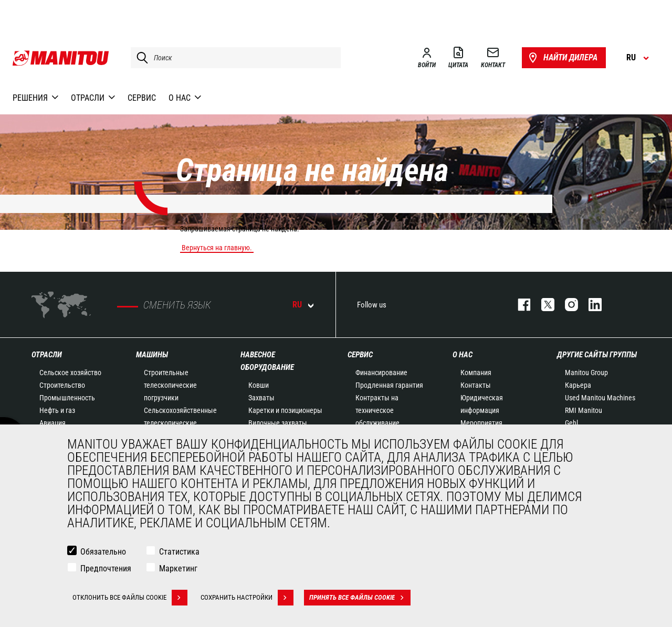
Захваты (261, 398)
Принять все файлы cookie (360, 598)
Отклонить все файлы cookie (130, 598)
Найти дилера (562, 58)
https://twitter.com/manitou (543, 305)
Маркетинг (178, 568)
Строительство (62, 385)
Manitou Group (586, 373)
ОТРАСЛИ (47, 355)
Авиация (52, 423)
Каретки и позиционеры (285, 410)
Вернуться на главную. (217, 248)
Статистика (179, 552)
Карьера (578, 385)
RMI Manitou (584, 410)
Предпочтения (106, 568)
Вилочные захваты (278, 423)
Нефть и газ (57, 410)
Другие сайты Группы (597, 355)
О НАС (463, 355)
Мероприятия (481, 423)
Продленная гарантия (389, 385)
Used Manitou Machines (600, 398)
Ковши (259, 385)
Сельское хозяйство (70, 373)
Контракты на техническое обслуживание (377, 410)
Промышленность (67, 398)
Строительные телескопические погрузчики (170, 385)
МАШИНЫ (152, 355)
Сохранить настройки (247, 598)
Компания (476, 373)
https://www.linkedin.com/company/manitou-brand (590, 305)
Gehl (571, 423)
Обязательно (103, 552)
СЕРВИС (360, 355)
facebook (519, 305)
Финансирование (381, 373)
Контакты (476, 385)
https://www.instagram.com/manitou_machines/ (566, 305)
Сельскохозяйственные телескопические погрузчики (180, 423)
